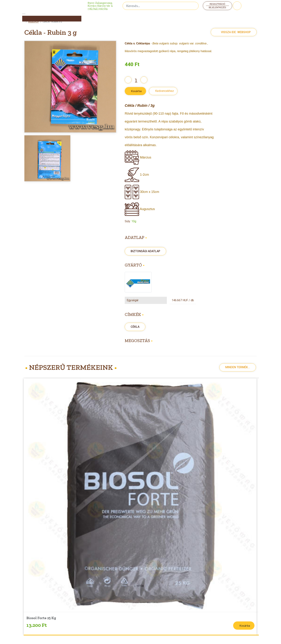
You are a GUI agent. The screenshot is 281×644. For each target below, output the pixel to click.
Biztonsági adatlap (145, 251)
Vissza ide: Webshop (232, 32)
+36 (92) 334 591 (98, 9)
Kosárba (136, 91)
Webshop (34, 22)
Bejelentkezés (217, 7)
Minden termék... (238, 367)
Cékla (135, 327)
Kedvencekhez (165, 91)
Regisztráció (217, 4)
